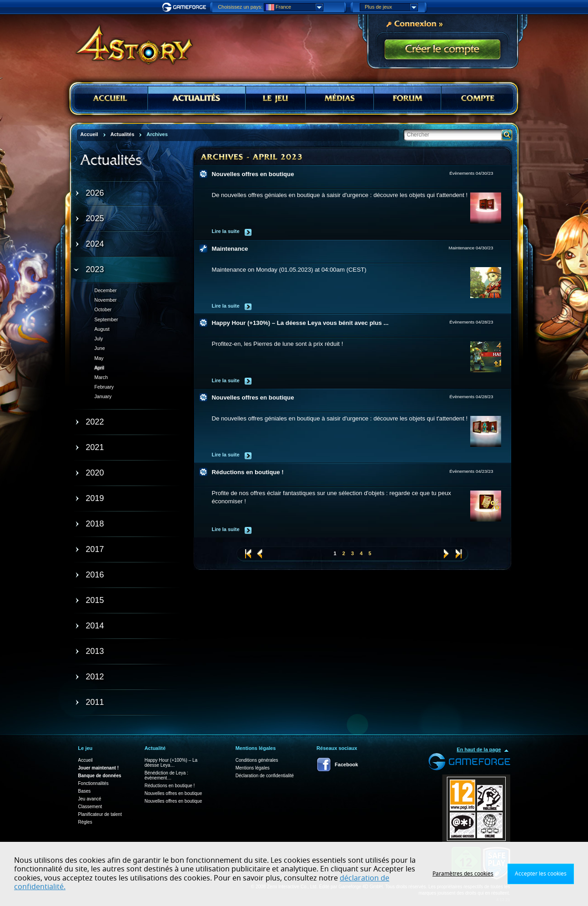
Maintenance (230, 249)
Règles (85, 822)
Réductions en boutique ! (248, 472)
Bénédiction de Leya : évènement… (166, 775)
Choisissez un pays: (240, 7)
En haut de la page (479, 749)
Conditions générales (257, 760)
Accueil (85, 760)
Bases (85, 791)
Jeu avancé (90, 799)
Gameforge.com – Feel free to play (186, 7)
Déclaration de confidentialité (265, 776)
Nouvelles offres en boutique (253, 174)
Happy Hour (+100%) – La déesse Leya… (171, 763)
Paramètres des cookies (463, 874)
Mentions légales (253, 768)
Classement (90, 807)
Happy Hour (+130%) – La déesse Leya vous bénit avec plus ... (300, 323)
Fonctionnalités (93, 783)
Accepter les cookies (541, 874)
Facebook (346, 764)
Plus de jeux (391, 7)
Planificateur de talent (100, 814)
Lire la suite (226, 231)
